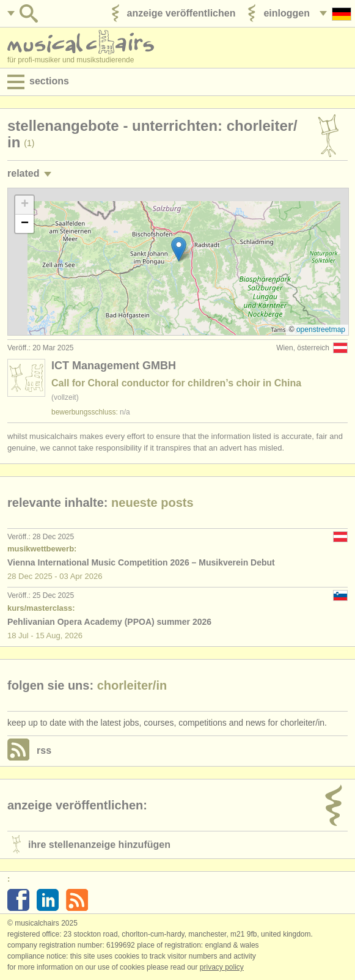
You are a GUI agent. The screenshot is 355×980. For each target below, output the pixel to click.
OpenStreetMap (321, 330)
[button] (179, 249)
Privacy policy (222, 967)
